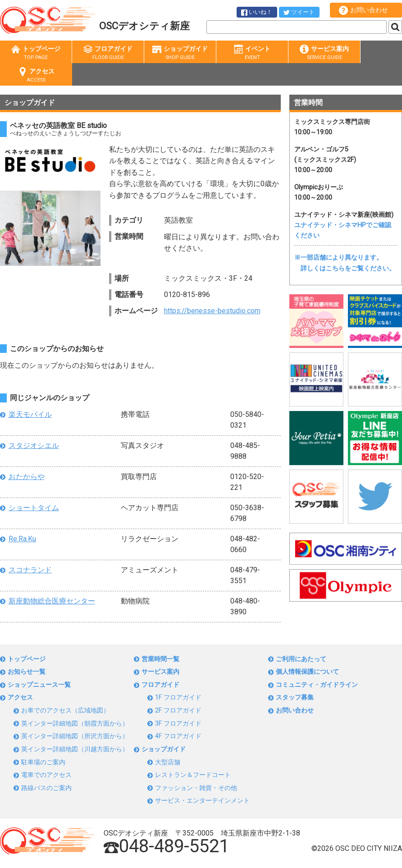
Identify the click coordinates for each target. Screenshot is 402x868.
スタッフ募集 (295, 697)
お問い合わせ (363, 10)
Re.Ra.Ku (22, 539)
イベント (252, 53)
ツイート (299, 12)
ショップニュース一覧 (39, 685)
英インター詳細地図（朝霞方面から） (75, 724)
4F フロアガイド (178, 736)
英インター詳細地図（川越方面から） (75, 749)
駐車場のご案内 (43, 762)
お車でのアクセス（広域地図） (65, 710)
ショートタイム (34, 508)
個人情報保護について (307, 672)
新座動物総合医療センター (52, 601)
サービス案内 (324, 53)
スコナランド (30, 570)
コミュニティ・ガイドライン (317, 685)
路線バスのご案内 (46, 788)
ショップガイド (180, 53)
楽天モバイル (30, 414)
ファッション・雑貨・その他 (196, 788)
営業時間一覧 (160, 659)
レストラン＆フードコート (193, 775)
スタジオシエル (34, 445)
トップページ (36, 53)
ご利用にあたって (301, 659)
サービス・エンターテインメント (202, 801)
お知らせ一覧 (27, 672)
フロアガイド (108, 53)
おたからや (27, 477)
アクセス (36, 75)
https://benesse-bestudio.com (212, 311)
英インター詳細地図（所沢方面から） (75, 736)
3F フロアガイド (178, 724)
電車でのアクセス (46, 775)
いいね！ (257, 12)
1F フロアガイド (178, 697)
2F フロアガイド (178, 710)
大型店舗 (168, 762)
